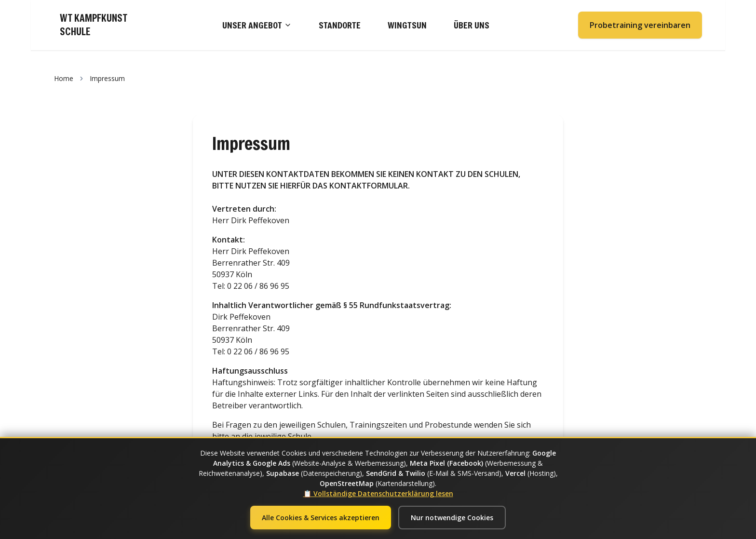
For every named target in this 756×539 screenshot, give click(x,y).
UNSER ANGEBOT (257, 25)
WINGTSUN (407, 25)
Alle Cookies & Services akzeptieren (321, 518)
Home (64, 78)
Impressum (107, 78)
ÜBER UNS (472, 25)
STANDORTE (340, 25)
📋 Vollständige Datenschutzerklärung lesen (378, 493)
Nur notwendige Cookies (452, 518)
